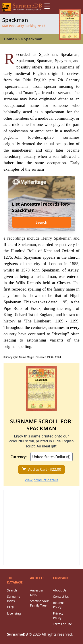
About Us (60, 590)
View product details (42, 480)
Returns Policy (59, 605)
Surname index (14, 599)
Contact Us (61, 596)
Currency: (18, 457)
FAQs (11, 607)
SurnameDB (17, 634)
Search (41, 222)
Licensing (14, 613)
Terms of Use (62, 624)
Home (9, 39)
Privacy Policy (58, 616)
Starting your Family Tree (40, 603)
